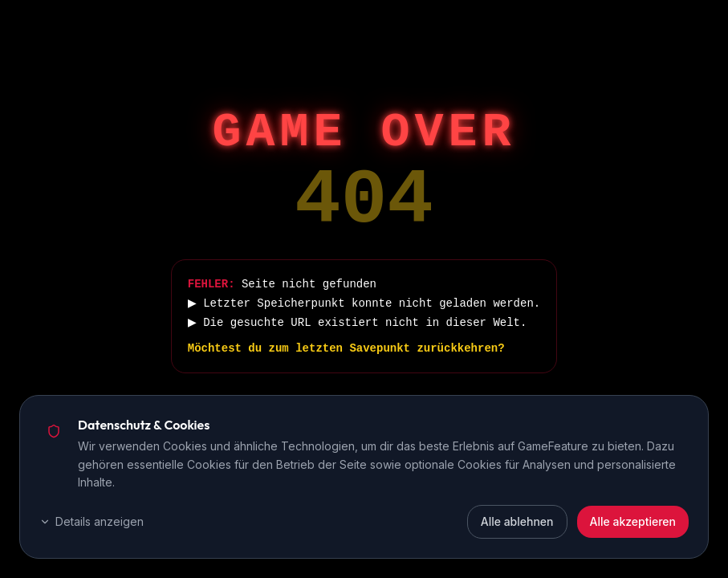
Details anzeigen (92, 521)
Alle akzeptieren (633, 521)
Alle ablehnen (517, 521)
